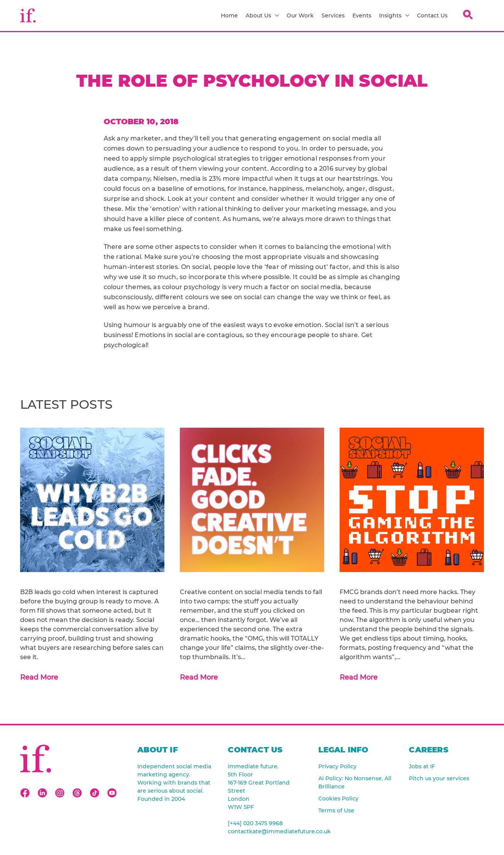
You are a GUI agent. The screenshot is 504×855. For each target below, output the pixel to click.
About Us (262, 15)
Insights (394, 15)
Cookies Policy (338, 798)
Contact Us (432, 15)
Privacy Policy (337, 766)
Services (333, 15)
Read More (39, 677)
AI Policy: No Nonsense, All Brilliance (355, 782)
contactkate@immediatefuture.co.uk (265, 831)
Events (362, 15)
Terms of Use (336, 810)
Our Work (300, 15)
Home (229, 15)
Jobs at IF (422, 766)
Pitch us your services (439, 778)
